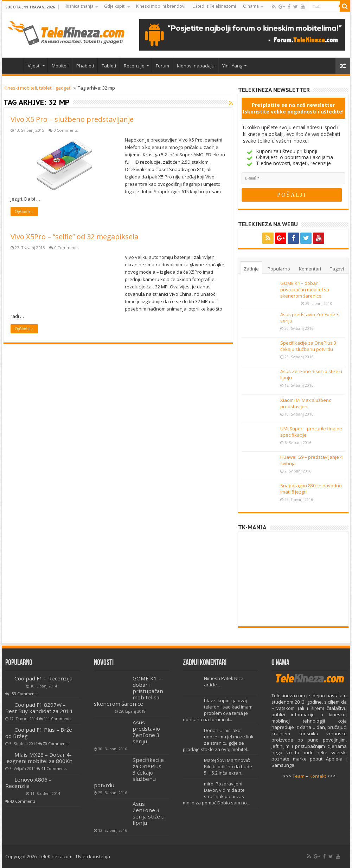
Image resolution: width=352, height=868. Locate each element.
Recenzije (134, 66)
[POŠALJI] (292, 195)
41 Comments (54, 769)
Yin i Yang (232, 66)
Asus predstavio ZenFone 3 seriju (146, 732)
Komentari (310, 269)
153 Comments (24, 694)
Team (299, 776)
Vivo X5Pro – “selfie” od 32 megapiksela (74, 237)
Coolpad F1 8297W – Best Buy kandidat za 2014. (39, 708)
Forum (162, 66)
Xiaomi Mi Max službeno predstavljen (306, 403)
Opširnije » (24, 211)
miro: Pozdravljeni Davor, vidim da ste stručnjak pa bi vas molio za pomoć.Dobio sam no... (216, 793)
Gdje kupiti (115, 6)
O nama (251, 6)
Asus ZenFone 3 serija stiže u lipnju (149, 813)
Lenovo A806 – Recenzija (28, 783)
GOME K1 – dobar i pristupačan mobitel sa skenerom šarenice (305, 289)
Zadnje (251, 269)
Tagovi (337, 269)
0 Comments (66, 130)
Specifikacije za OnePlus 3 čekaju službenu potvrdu (308, 346)
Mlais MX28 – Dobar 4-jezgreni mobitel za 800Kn (39, 758)
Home (14, 65)
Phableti (85, 66)
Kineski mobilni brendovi (161, 6)
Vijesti (34, 66)
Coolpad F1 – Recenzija (43, 678)
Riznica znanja (80, 6)
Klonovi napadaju (196, 66)
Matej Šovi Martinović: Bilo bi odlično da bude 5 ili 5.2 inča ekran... (228, 766)
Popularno (279, 269)
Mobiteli (60, 66)
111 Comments (57, 719)
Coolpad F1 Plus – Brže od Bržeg (39, 733)
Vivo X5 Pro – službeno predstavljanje (72, 119)
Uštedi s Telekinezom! (214, 6)
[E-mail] (293, 178)
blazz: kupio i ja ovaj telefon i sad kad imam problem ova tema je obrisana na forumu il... (218, 710)
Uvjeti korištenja (93, 856)
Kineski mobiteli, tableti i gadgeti (37, 88)
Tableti (109, 66)
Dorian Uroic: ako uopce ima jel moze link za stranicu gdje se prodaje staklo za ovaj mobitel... (218, 740)
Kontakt (318, 776)
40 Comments (23, 801)
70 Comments (56, 744)
